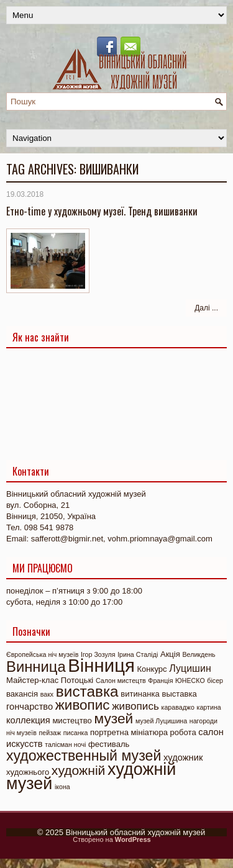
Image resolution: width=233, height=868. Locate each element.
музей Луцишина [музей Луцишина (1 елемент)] (161, 721)
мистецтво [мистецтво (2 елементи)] (72, 721)
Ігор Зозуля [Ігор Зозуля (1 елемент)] (98, 654)
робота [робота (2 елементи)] (183, 732)
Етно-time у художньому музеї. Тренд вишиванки (102, 211)
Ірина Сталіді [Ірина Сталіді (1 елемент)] (138, 654)
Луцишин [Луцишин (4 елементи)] (190, 668)
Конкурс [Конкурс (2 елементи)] (152, 669)
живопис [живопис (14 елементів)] (83, 705)
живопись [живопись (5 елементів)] (135, 706)
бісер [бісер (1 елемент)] (215, 680)
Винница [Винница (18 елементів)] (36, 667)
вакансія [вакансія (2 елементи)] (22, 694)
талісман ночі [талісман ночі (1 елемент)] (65, 744)
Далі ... (206, 308)
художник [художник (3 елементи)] (183, 757)
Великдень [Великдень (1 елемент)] (199, 654)
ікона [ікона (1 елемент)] (62, 787)
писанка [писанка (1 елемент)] (76, 733)
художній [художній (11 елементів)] (79, 770)
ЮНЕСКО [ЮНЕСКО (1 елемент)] (190, 680)
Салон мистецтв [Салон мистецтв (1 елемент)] (121, 680)
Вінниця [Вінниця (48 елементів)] (101, 665)
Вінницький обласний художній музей (136, 832)
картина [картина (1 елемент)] (209, 707)
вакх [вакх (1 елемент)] (47, 694)
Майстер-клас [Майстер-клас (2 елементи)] (32, 680)
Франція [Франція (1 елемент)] (160, 680)
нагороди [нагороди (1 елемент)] (203, 721)
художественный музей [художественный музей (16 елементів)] (84, 756)
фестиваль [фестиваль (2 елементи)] (109, 744)
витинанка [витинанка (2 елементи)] (140, 694)
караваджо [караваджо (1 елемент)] (178, 707)
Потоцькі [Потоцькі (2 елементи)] (77, 680)
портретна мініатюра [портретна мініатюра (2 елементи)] (129, 732)
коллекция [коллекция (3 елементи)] (28, 720)
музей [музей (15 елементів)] (114, 718)
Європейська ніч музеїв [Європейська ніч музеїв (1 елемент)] (42, 654)
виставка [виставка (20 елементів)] (87, 691)
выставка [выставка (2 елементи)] (179, 694)
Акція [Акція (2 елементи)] (170, 654)
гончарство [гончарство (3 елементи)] (30, 707)
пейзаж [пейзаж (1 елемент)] (50, 733)
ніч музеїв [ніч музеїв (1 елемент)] (21, 733)
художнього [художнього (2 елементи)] (28, 772)
